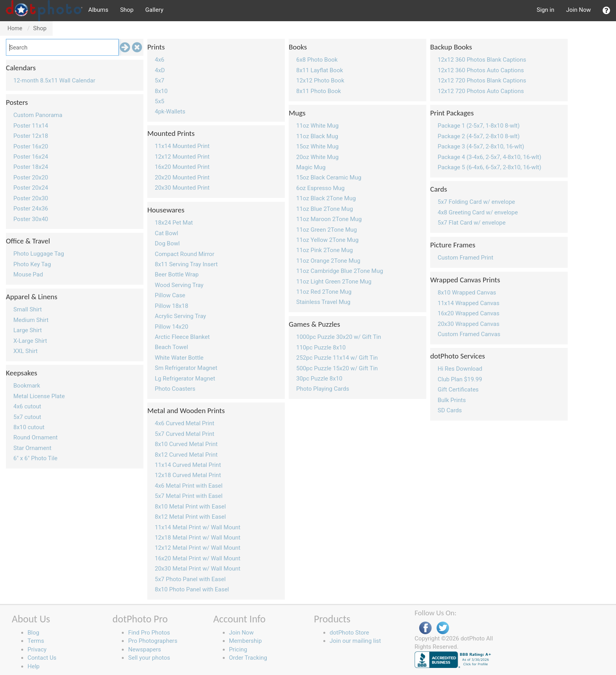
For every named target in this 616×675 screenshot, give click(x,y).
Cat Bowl (166, 233)
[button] (606, 11)
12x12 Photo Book (320, 80)
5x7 (159, 80)
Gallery (154, 10)
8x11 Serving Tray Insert (186, 264)
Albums (98, 10)
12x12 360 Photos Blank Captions (482, 60)
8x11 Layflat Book (320, 70)
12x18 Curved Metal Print (188, 475)
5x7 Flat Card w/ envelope (472, 223)
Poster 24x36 (31, 209)
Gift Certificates (458, 390)
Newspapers (144, 649)
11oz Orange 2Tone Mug (328, 261)
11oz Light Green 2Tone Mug (334, 282)
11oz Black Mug (317, 136)
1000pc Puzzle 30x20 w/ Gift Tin (339, 337)
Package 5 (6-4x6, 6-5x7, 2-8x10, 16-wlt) (489, 167)
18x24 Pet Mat (174, 223)
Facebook (425, 628)
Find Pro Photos (149, 633)
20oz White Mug (317, 157)
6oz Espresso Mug (320, 188)
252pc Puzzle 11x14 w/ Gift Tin (337, 358)
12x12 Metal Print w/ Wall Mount (198, 548)
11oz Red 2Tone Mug (324, 292)
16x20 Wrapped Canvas (468, 313)
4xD (160, 70)
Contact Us (42, 658)
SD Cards (450, 410)
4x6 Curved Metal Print (184, 423)
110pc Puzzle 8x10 (321, 348)
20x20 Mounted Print (182, 177)
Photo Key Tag (32, 264)
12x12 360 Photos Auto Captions (481, 70)
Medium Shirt (31, 320)
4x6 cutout (27, 406)
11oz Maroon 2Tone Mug (329, 219)
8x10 (161, 91)
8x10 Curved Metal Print (186, 444)
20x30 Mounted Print (182, 188)
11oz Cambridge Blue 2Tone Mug (340, 271)
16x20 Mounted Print (182, 167)
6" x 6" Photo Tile (35, 458)
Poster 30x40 (31, 219)
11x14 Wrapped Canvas (468, 303)
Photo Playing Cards (323, 389)
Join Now (578, 10)
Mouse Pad (28, 274)
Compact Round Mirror (184, 254)
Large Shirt (27, 330)
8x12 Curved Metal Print (186, 455)
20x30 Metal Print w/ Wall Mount (198, 569)
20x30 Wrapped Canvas (468, 324)
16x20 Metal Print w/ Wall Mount (198, 558)
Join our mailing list (355, 641)
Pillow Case (170, 295)
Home (15, 28)
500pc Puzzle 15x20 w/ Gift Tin (337, 368)
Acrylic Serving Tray (180, 316)
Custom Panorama (38, 115)
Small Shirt (27, 309)
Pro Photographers (153, 641)
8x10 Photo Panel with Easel (192, 589)
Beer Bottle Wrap (177, 274)
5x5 (159, 101)
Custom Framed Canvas (469, 334)
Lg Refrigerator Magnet (185, 379)
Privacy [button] (37, 649)
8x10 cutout (29, 427)
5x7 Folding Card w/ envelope (476, 202)
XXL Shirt (26, 351)
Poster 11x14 (31, 126)
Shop (127, 10)
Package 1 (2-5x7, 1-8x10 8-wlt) (479, 126)
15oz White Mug (317, 146)
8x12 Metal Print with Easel (190, 517)
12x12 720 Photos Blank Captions (482, 80)
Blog (33, 633)
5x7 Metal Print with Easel (189, 496)
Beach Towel (171, 347)
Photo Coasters (175, 389)
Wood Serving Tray (179, 285)
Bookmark (27, 386)
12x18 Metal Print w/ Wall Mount (198, 538)
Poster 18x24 (31, 167)
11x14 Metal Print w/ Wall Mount (198, 527)
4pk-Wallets (170, 112)
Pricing (238, 649)
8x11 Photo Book (319, 91)
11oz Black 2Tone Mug (326, 198)
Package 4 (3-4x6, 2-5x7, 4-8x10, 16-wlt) (489, 157)
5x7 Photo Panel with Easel (190, 579)
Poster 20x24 (31, 188)
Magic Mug (311, 167)
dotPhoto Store (349, 633)
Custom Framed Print (466, 258)
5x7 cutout (27, 417)
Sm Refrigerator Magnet (186, 368)
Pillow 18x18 (171, 306)
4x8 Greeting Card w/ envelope (478, 212)
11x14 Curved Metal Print (188, 465)
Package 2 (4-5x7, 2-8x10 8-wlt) (479, 136)
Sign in (545, 10)
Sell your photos (149, 658)
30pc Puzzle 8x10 (319, 379)
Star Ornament (32, 448)
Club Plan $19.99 (460, 379)
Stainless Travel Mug (323, 302)
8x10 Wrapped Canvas (467, 293)
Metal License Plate (39, 396)
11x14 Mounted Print (182, 146)
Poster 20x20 (31, 177)
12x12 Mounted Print (182, 157)
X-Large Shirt (30, 341)
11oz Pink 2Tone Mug (324, 250)
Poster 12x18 (31, 136)
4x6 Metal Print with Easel (189, 486)
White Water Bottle (179, 358)
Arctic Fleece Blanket (182, 337)
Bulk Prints (452, 400)
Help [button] (34, 666)
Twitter (443, 628)
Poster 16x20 (31, 146)
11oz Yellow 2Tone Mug (327, 240)
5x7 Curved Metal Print (184, 434)
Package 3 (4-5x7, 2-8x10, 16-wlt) (481, 146)
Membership (246, 641)
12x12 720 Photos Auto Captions (481, 91)
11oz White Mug (317, 126)
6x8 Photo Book (317, 60)
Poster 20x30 (31, 198)
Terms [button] (36, 641)
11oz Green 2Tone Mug (327, 230)
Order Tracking (248, 658)
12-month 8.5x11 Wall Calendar (54, 80)
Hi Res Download (460, 369)
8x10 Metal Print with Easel (190, 507)
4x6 (159, 60)
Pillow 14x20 (171, 327)
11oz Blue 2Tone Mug (324, 209)
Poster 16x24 (31, 157)
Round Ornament (36, 437)
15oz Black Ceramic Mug (329, 177)
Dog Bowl (167, 243)
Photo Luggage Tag (39, 254)
